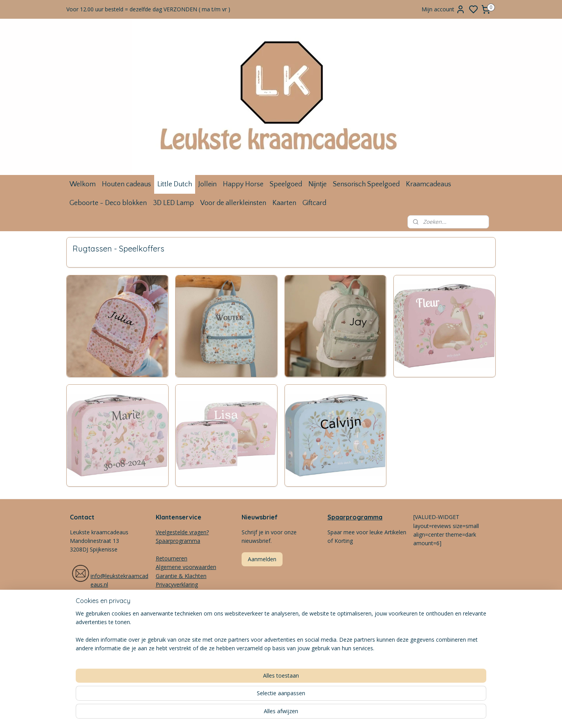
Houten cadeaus (126, 184)
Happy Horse (243, 184)
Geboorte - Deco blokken (108, 203)
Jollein (207, 184)
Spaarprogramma (355, 517)
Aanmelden (262, 559)
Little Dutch (175, 184)
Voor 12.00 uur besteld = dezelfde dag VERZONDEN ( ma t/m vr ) (148, 9)
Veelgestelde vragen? (182, 532)
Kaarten (284, 203)
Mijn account (443, 9)
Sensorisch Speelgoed (366, 184)
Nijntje (317, 184)
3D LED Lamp (173, 203)
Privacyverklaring (177, 584)
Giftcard (314, 203)
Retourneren (172, 558)
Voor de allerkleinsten (233, 203)
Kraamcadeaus (429, 184)
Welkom (83, 184)
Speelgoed (286, 184)
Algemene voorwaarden (186, 567)
